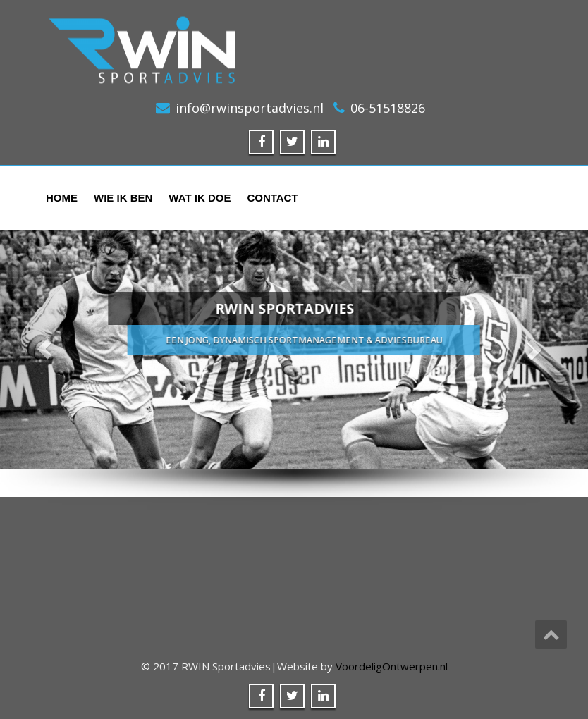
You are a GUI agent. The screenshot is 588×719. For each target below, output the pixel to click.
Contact (272, 198)
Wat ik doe (200, 198)
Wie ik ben (123, 198)
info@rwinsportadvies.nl (250, 108)
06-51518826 (388, 108)
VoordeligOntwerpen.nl (392, 666)
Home (62, 198)
